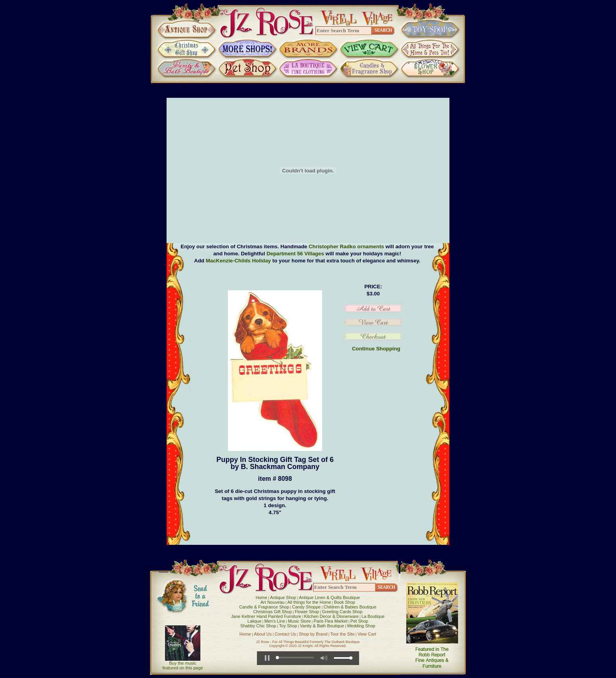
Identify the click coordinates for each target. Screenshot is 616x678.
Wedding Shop (361, 626)
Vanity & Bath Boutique (322, 626)
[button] (267, 658)
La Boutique (373, 616)
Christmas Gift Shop (272, 612)
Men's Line (275, 621)
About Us (263, 634)
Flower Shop (307, 612)
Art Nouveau (272, 602)
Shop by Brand (313, 634)
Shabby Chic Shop (258, 626)
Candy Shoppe (306, 607)
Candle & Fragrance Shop (264, 607)
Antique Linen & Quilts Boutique (329, 597)
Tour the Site (343, 634)
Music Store (299, 621)
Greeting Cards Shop (342, 612)
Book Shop (345, 602)
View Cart (367, 634)
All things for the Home (309, 602)
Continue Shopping (376, 349)
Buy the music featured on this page (182, 665)
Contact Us (285, 634)
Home (261, 597)
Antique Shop (283, 597)
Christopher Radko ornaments (346, 246)
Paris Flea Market (330, 621)
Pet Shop (359, 621)
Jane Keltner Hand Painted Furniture (266, 616)
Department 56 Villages (295, 254)
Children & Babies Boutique (350, 607)
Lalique (254, 621)
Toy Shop (288, 626)
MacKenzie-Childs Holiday (238, 261)
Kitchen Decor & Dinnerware (331, 616)
